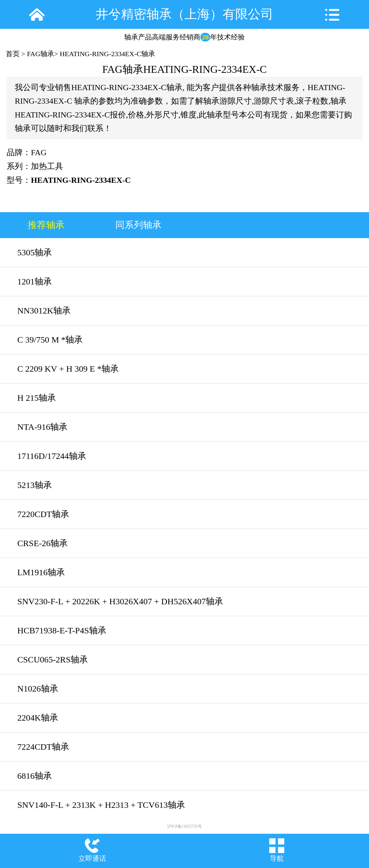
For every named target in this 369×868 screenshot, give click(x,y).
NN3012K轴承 (44, 310)
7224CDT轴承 (43, 747)
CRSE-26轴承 (43, 543)
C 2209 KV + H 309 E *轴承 (68, 369)
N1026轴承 (38, 688)
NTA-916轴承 (42, 427)
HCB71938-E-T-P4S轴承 (62, 630)
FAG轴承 (41, 54)
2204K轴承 (38, 718)
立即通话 (92, 858)
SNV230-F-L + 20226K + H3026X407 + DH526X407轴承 (120, 601)
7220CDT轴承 (43, 514)
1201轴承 (35, 281)
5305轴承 (35, 252)
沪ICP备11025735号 (184, 826)
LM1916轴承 (41, 572)
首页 (13, 54)
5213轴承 (35, 485)
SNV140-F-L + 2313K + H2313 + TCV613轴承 (101, 805)
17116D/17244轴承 (52, 456)
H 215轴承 (37, 398)
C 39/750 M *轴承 (50, 340)
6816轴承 (35, 776)
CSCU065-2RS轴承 (53, 659)
